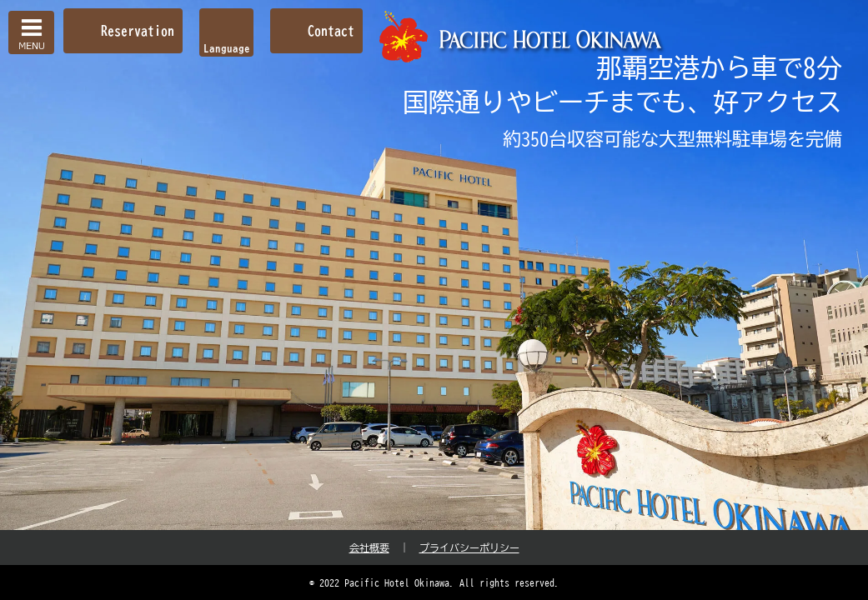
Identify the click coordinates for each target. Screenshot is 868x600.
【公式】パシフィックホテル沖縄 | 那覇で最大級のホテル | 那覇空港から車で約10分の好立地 (523, 37)
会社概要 (369, 547)
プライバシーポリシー (469, 547)
